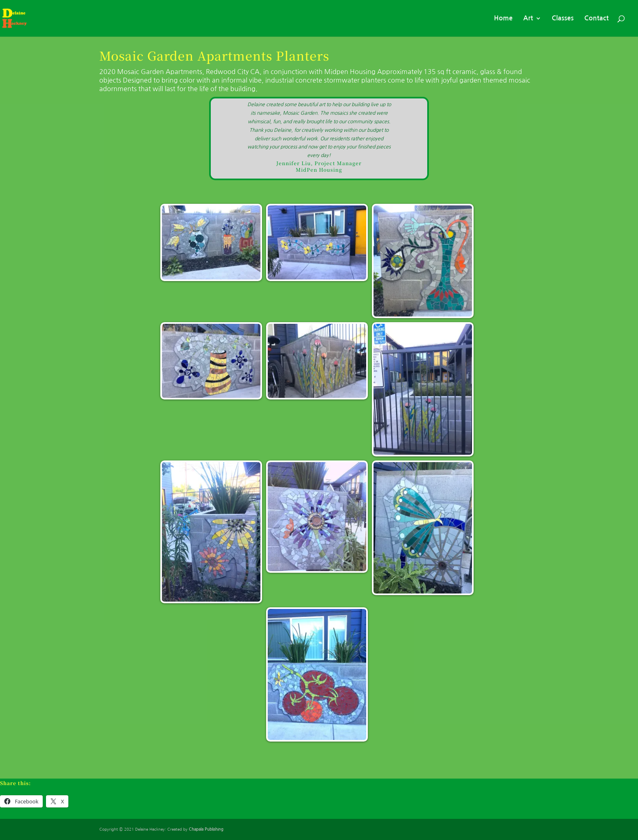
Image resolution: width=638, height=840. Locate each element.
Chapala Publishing (206, 829)
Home (503, 18)
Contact (596, 18)
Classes (563, 18)
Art (528, 18)
